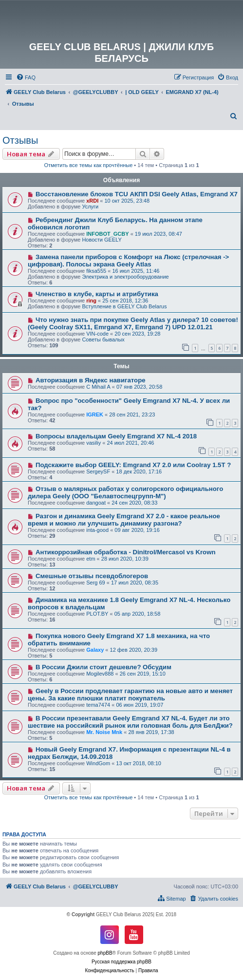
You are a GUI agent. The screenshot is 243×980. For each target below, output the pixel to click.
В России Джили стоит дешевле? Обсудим (103, 667)
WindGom (98, 763)
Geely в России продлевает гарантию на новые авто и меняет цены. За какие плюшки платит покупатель (130, 695)
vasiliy (93, 443)
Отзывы (20, 140)
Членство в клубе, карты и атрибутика (97, 294)
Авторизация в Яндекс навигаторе (91, 380)
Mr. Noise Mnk (104, 732)
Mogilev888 (100, 674)
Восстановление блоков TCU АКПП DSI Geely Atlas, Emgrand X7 (137, 194)
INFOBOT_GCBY (107, 234)
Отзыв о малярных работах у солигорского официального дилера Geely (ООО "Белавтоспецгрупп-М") (125, 492)
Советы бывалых (103, 339)
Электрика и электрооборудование (125, 277)
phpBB (105, 953)
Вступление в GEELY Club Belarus (124, 306)
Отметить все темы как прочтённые (88, 165)
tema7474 (98, 705)
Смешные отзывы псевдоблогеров (92, 576)
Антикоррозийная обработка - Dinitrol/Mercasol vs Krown (126, 552)
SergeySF (98, 471)
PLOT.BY (97, 614)
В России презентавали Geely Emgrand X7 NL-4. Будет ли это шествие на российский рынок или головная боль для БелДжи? (130, 722)
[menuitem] (26, 77)
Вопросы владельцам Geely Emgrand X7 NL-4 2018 (116, 436)
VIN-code (97, 334)
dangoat (96, 503)
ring (91, 301)
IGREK (95, 415)
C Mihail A (98, 387)
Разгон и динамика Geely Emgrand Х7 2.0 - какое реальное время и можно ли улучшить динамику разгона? (124, 520)
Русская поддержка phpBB (121, 962)
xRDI (92, 201)
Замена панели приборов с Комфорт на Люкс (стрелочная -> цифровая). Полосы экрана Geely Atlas (128, 261)
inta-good (97, 530)
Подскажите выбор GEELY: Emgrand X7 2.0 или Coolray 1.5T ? (133, 465)
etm (91, 559)
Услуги (90, 207)
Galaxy (95, 650)
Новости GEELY (102, 240)
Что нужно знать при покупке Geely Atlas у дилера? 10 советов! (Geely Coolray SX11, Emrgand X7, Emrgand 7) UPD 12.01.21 (133, 323)
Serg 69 (96, 583)
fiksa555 (96, 271)
